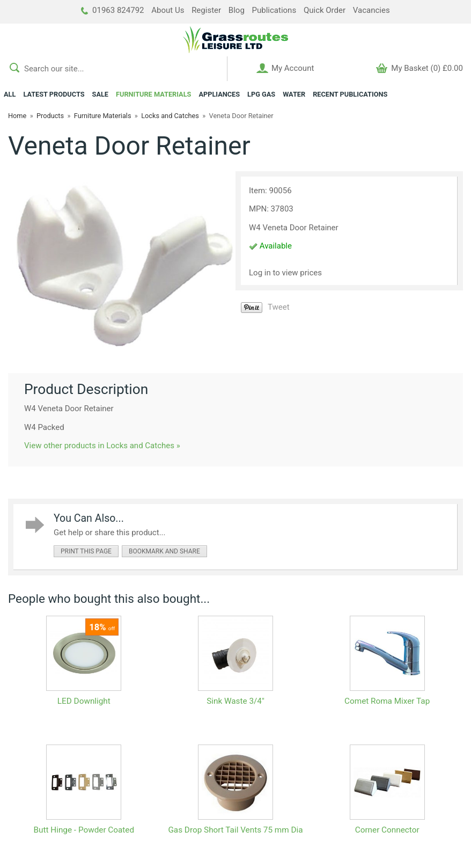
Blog (237, 10)
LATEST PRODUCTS (54, 94)
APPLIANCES (219, 94)
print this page (86, 551)
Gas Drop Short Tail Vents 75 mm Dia (235, 830)
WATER (294, 94)
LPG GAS (261, 94)
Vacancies (371, 10)
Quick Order (325, 10)
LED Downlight (84, 701)
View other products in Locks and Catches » (102, 446)
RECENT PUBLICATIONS (350, 94)
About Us (168, 10)
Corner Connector (387, 830)
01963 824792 (112, 10)
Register (206, 10)
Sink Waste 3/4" (235, 701)
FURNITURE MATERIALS (153, 94)
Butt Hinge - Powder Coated (84, 830)
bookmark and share (164, 551)
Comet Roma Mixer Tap (387, 701)
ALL (10, 94)
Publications (274, 10)
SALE (101, 94)
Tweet (279, 307)
